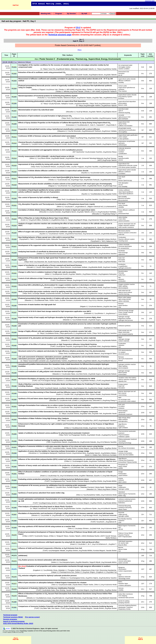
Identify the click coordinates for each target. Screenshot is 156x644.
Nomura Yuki (46, 508)
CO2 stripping (123, 596)
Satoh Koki (96, 529)
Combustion (122, 237)
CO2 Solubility (123, 186)
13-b (143, 413)
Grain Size (122, 261)
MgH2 (120, 337)
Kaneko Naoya (43, 536)
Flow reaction (123, 91)
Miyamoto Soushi (62, 274)
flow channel (122, 393)
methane (121, 480)
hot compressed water (125, 65)
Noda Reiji (113, 328)
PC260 (14, 467)
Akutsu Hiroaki (73, 144)
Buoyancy (121, 426)
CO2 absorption (123, 183)
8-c (143, 74)
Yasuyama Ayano (69, 562)
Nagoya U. (53, 186)
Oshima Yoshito (111, 69)
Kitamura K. (104, 544)
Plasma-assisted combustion (127, 233)
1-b (143, 165)
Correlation (122, 173)
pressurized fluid (123, 214)
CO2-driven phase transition (127, 167)
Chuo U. (79, 83)
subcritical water (123, 109)
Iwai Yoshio (113, 173)
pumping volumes (124, 603)
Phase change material (126, 312)
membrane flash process (126, 598)
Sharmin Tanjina (86, 98)
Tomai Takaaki (78, 91)
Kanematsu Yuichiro (60, 361)
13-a (143, 406)
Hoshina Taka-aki (75, 158)
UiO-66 (121, 529)
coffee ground (123, 514)
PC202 (14, 74)
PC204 (14, 88)
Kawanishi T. (101, 125)
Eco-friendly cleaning (125, 519)
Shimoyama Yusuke (109, 104)
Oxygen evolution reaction (127, 284)
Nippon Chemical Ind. (96, 207)
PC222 (14, 212)
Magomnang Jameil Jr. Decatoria (53, 503)
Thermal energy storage (126, 311)
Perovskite (122, 260)
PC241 (14, 339)
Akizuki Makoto (65, 69)
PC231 (14, 273)
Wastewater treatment (125, 414)
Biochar (121, 446)
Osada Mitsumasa (75, 515)
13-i (143, 467)
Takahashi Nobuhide (109, 515)
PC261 (14, 474)
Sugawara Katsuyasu (109, 274)
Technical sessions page (60, 35)
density (121, 156)
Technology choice (124, 578)
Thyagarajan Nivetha (79, 435)
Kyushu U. (86, 173)
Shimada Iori (60, 515)
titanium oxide (123, 105)
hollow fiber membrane (126, 594)
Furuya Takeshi (111, 160)
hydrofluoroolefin (124, 158)
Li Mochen (99, 300)
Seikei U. (55, 562)
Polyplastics (48, 144)
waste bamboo (123, 305)
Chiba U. (68, 428)
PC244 (14, 359)
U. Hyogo (69, 220)
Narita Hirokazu (111, 538)
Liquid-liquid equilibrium (126, 194)
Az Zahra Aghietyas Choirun (49, 267)
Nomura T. (113, 313)
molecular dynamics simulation (125, 149)
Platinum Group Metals (126, 533)
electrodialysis (123, 559)
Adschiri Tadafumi (110, 91)
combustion (122, 281)
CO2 (120, 178)
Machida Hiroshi (96, 186)
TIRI (49, 442)
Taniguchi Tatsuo (62, 536)
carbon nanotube (124, 301)
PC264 (14, 494)
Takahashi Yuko (111, 487)
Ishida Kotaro (60, 448)
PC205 (14, 97)
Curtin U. (24, 220)
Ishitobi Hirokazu (90, 381)
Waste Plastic (123, 509)
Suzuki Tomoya (111, 536)
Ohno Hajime (93, 254)
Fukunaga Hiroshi (92, 515)
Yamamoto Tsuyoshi (93, 234)
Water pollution (123, 419)
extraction (121, 73)
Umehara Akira (81, 453)
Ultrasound (122, 413)
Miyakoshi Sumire (81, 247)
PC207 (14, 111)
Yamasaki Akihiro (111, 562)
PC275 (14, 569)
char (120, 307)
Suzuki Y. (71, 207)
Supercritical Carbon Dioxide (127, 95)
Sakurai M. (113, 522)
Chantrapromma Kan (67, 572)
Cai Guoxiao (56, 212)
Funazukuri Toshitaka (109, 83)
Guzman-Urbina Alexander (75, 254)
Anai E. (102, 522)
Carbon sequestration (125, 571)
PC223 (14, 219)
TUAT (53, 280)
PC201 (14, 67)
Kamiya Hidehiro (111, 280)
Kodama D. (83, 207)
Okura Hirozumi (66, 267)
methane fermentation (125, 453)
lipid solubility (123, 197)
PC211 (14, 137)
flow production (123, 200)
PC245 (14, 366)
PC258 (14, 453)
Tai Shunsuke (76, 131)
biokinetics (122, 503)
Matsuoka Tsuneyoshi (59, 239)
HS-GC (121, 185)
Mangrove (121, 567)
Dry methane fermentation (127, 448)
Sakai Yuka (87, 414)
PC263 (14, 487)
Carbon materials (124, 341)
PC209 (14, 124)
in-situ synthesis (123, 139)
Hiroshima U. (34, 453)
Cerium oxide (123, 86)
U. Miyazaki (99, 239)
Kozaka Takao (70, 374)
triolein (120, 212)
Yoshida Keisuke (81, 320)
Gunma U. (88, 328)
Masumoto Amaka (82, 428)
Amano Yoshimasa (99, 428)
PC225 (14, 233)
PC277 (14, 584)
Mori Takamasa (88, 476)
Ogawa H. (65, 228)
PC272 (14, 549)
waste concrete (123, 563)
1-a (143, 158)
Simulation (122, 388)
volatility (121, 590)
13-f (143, 569)
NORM (120, 468)
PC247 (14, 380)
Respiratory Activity (124, 609)
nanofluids (122, 251)
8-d (143, 67)
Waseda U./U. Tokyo (94, 489)
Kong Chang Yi (111, 214)
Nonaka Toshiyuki (93, 180)
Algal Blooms (122, 424)
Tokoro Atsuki (46, 158)
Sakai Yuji (113, 572)
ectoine (121, 478)
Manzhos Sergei (97, 262)
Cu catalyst (122, 352)
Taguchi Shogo (82, 220)
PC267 (14, 514)
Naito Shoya (101, 328)
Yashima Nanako (57, 98)
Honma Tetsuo (111, 152)
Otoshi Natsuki (53, 388)
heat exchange (123, 253)
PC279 (14, 596)
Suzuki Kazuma (53, 262)
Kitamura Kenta (73, 476)
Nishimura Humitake (109, 455)
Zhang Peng (83, 138)
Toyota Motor (78, 585)
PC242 (14, 345)
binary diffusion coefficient (126, 210)
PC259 (14, 460)
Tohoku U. (52, 180)
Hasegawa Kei (82, 262)
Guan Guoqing (111, 267)
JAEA (84, 536)
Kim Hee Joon (112, 306)
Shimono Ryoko (77, 361)
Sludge (121, 472)
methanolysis (122, 145)
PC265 (14, 501)
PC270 (14, 535)
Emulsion (121, 98)
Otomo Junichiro (111, 333)
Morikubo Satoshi (61, 442)
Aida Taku (99, 98)
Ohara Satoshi (92, 361)
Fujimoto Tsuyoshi (66, 346)
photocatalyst (123, 103)
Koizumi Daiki (67, 585)
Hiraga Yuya (79, 180)
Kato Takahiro (77, 274)
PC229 (14, 260)
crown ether (122, 219)
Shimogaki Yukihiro (94, 106)
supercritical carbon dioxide (127, 79)
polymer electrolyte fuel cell (127, 224)
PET (120, 527)
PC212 (14, 143)
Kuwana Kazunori (88, 239)
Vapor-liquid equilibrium (126, 192)
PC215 (14, 165)
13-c (143, 589)
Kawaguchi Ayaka (82, 461)
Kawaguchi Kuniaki (60, 144)
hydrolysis (121, 143)
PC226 (14, 239)
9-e (143, 225)
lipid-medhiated (123, 119)
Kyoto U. (50, 228)
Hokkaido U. (89, 313)
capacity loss (122, 381)
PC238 (14, 319)
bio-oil (120, 75)
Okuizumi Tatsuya (66, 280)
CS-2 (78, 28)
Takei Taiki (47, 608)
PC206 (14, 103)
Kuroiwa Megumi (83, 448)
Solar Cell (121, 258)
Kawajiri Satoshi (88, 69)
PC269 (14, 528)
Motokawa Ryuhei (93, 536)
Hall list (16, 5)
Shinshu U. (36, 515)
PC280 (14, 602)
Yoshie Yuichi (54, 300)
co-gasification (123, 266)
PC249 (14, 393)
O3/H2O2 (121, 521)
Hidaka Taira (97, 455)
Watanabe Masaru (110, 180)
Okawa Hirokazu (92, 274)
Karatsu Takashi (75, 536)
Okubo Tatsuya (67, 388)
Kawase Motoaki (111, 394)
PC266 (14, 508)
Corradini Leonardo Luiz (40, 361)
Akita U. (48, 274)
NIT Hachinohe (79, 152)
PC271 (14, 543)
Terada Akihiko (99, 448)
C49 (22, 501)
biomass (121, 304)
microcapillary (123, 132)
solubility (121, 82)
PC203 (14, 81)
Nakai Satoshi (95, 453)
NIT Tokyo (62, 420)
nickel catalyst (123, 137)
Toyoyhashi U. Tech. (27, 239)
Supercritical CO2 (124, 122)
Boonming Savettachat (108, 570)
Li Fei (53, 69)
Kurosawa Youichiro (95, 152)
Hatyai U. (55, 572)
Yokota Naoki (100, 487)
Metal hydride (123, 373)
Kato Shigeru (91, 572)
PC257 (14, 447)
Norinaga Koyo (111, 186)
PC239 (14, 326)
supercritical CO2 (124, 164)
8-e (143, 88)
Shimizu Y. (101, 313)
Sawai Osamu (96, 138)
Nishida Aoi (75, 442)
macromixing (122, 395)
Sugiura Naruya (51, 381)
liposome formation (124, 198)
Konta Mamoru (97, 306)
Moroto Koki (67, 400)
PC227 (14, 246)
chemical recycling (124, 113)
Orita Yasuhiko (93, 118)
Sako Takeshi (112, 75)
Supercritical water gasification (128, 135)
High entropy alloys (124, 418)
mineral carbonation (125, 561)
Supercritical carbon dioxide (127, 170)
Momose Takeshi (111, 106)
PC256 (14, 441)
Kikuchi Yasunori (111, 361)
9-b (143, 253)
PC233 (14, 286)
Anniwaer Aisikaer (81, 267)
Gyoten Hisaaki (95, 394)
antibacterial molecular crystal (128, 165)
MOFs (120, 582)
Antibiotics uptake (124, 437)
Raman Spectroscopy (125, 180)
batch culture (122, 482)
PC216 (14, 172)
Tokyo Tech (94, 104)
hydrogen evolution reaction (127, 364)
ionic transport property (126, 334)
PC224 (14, 225)
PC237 (14, 312)
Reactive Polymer (124, 535)
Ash (120, 347)
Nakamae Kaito (43, 300)
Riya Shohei (112, 448)
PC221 (14, 205)
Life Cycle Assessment (126, 359)
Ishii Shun (63, 487)
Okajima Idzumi (97, 75)
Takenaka (75, 69)
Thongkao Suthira (74, 570)
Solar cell (121, 386)
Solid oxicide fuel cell (125, 330)
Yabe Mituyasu (111, 476)
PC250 (14, 399)
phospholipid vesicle (125, 128)
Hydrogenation (123, 421)
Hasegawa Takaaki (58, 551)
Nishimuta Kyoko (44, 239)
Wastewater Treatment (125, 607)
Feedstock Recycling (125, 507)
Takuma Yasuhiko (110, 442)
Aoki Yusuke (83, 75)
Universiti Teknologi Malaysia (93, 158)
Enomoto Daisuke (90, 442)
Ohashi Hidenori (111, 381)
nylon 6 (121, 111)
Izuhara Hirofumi (110, 239)
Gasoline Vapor (123, 583)
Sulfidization (122, 487)
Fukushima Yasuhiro (109, 254)
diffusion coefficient (124, 81)
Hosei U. (44, 476)
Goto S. (93, 125)
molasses (121, 408)
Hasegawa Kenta (79, 578)
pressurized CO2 (124, 72)
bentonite (121, 513)
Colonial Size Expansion (126, 460)
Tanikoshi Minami (50, 167)
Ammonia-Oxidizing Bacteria (127, 605)
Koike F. (84, 544)
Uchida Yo (48, 515)
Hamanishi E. (112, 207)
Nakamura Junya (45, 598)
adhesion (121, 279)
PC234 (14, 292)
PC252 (14, 413)
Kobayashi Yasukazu (109, 420)
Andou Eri (76, 603)
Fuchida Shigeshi (73, 487)
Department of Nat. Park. (90, 570)
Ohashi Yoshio (88, 585)
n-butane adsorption (125, 585)
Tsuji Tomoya (111, 158)
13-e (143, 474)
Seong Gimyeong (110, 90)
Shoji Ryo (89, 420)
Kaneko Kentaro (82, 300)
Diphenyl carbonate (124, 577)
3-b (143, 233)
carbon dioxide (123, 205)
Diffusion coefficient (124, 172)
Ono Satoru (56, 608)
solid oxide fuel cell (124, 291)
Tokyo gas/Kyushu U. (67, 333)
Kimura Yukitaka (111, 131)
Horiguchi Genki (82, 280)
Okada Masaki (59, 158)
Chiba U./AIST (28, 536)
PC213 (14, 151)
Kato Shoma (75, 414)
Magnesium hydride (125, 319)
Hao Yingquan (79, 167)
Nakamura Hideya (24, 62)
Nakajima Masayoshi (50, 453)
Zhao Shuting (60, 590)
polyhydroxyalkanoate (125, 501)
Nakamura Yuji (111, 241)
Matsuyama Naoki (78, 353)
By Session (71, 14)
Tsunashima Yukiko (93, 495)
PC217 (14, 179)
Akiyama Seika (65, 167)
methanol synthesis (124, 326)
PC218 (14, 185)
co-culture (121, 406)
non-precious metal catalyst (127, 401)
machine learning (124, 294)
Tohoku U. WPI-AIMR (67, 90)
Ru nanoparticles (124, 248)
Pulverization (122, 374)
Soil (119, 551)
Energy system (123, 384)
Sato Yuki (99, 414)
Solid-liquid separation (125, 541)
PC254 (14, 426)
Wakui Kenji (98, 407)
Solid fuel (121, 234)
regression (122, 254)
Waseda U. (66, 247)
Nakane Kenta (53, 333)
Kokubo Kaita (50, 590)
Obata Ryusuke (74, 381)
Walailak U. (63, 570)
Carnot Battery (123, 314)
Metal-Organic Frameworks (127, 494)
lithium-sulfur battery (125, 297)
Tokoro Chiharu (111, 489)
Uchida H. (113, 125)
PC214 (14, 158)
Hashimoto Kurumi (65, 453)
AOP (120, 522)
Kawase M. (113, 228)
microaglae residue (124, 67)
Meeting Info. (46, 14)
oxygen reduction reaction (126, 225)
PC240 (14, 332)
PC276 (14, 577)
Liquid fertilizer (123, 475)
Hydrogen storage (124, 317)
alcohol (121, 160)
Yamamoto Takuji (98, 220)
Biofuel (120, 360)
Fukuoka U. (42, 98)
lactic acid (121, 405)
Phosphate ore (123, 465)
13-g (143, 549)
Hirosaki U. (31, 267)
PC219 (14, 192)
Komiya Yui (55, 476)
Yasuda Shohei (71, 448)
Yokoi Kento (83, 374)
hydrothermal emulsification (127, 130)
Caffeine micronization (125, 126)
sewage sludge (123, 451)
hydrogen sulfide (124, 516)
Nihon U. (33, 158)
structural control (124, 354)
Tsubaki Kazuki (92, 83)
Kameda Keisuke (55, 293)
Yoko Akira (82, 90)
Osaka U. (76, 400)
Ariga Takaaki (40, 293)
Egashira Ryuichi (111, 435)
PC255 (14, 434)
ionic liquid (122, 203)
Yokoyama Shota (76, 420)
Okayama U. (62, 131)
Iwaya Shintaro (83, 529)
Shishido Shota (52, 570)
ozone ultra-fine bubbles (126, 455)
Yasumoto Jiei (42, 262)
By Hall (84, 14)
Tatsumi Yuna (79, 118)
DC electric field (123, 543)
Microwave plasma (124, 231)
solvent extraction (124, 221)
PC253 (14, 419)
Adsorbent (122, 492)
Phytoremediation (124, 435)
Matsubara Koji (99, 194)
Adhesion (121, 345)
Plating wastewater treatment (128, 439)
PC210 (14, 130)
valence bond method (125, 292)
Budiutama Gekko (66, 262)
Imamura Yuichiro (58, 234)
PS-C (80, 50)
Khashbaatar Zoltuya (95, 468)
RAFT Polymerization (125, 537)
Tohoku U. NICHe (93, 90)
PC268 (14, 521)
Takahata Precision (87, 487)
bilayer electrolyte (124, 332)
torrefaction (122, 264)
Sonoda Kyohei (99, 173)
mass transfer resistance (126, 227)
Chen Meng (83, 287)
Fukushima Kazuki (55, 254)
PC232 (14, 279)
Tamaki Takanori (94, 353)
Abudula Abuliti (97, 267)
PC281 (14, 607)
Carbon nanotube (124, 245)
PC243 (14, 352)
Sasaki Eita (69, 293)
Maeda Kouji (112, 220)
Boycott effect (123, 545)
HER (120, 398)
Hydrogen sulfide (124, 489)
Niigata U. (84, 306)
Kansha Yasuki (111, 414)
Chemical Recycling (125, 506)
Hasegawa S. (78, 228)
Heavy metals (123, 466)
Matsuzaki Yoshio (85, 333)
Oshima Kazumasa (75, 234)
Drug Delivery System (125, 97)
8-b (143, 81)
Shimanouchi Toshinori (93, 131)
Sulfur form (122, 275)
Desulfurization (123, 271)
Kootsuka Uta (65, 180)
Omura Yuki (53, 90)
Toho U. (79, 495)
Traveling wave (123, 241)
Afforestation (122, 569)
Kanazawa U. (71, 125)
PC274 (14, 561)
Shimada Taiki (79, 468)
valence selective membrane (127, 380)
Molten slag (122, 496)
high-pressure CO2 (124, 117)
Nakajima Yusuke (67, 104)
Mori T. (114, 544)
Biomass (121, 357)
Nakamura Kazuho (83, 407)
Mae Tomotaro (67, 300)
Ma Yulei (70, 394)
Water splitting (123, 286)
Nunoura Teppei (111, 138)
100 (143, 556)
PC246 (14, 373)
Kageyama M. (92, 228)
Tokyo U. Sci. (73, 239)
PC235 (14, 299)
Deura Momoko (83, 104)
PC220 (14, 198)
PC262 (14, 480)
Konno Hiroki (112, 495)
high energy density (124, 299)
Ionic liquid (122, 177)
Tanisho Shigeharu (110, 407)
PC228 (14, 253)
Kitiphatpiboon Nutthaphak (66, 287)
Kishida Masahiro (110, 234)
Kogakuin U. (38, 570)
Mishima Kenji (112, 98)
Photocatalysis (123, 411)
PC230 (14, 266)
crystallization (123, 154)
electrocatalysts (123, 288)
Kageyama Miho (83, 394)
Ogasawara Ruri (59, 481)
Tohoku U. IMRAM (63, 91)
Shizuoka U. (70, 75)
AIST (100, 160)
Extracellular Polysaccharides (128, 462)
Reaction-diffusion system (126, 239)
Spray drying (122, 124)
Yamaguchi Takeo (110, 353)
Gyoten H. (101, 228)
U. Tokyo (44, 69)
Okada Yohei (96, 280)
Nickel (120, 486)
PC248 (14, 386)
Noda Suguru (96, 247)
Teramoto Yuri (66, 186)
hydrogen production (125, 268)
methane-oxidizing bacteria (127, 499)
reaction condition (124, 69)
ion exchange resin (124, 399)
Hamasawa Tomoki (81, 340)
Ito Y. (89, 544)
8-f (143, 130)
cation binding (123, 217)
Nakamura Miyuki (70, 98)
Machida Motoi (111, 428)
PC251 (14, 406)
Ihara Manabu (112, 262)
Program (59, 14)
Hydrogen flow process (126, 320)
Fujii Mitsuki (84, 112)
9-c (143, 266)
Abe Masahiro (84, 562)
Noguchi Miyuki (95, 562)
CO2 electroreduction (125, 350)
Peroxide (121, 273)
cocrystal (121, 115)
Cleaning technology (125, 443)
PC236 (14, 306)
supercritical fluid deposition (127, 101)
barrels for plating (124, 601)
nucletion (121, 152)
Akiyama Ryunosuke (77, 199)
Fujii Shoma (59, 508)
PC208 (14, 117)
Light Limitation (123, 428)
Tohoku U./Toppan (38, 90)
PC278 (14, 589)
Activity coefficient (124, 190)
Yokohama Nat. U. (53, 407)
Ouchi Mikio (37, 220)
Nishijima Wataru (110, 453)
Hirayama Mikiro (81, 186)
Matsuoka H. (85, 125)
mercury (121, 588)
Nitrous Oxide (123, 549)
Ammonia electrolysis (125, 246)
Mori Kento (39, 144)
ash (119, 277)
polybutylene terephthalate (127, 141)
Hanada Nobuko (111, 247)
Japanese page (150, 1)
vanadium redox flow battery (127, 378)
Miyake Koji (88, 400)
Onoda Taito (68, 407)
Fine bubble (122, 441)
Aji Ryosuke (56, 104)
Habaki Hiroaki (95, 435)
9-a (143, 326)
